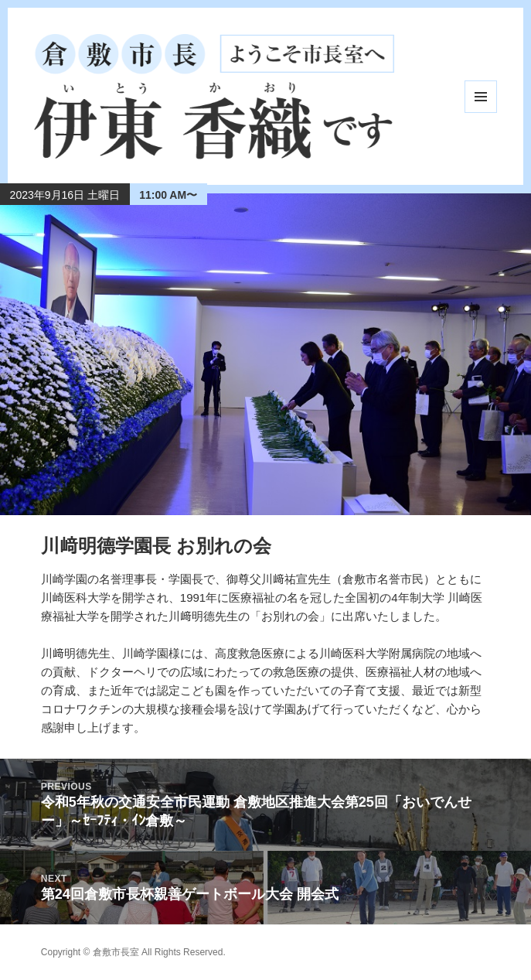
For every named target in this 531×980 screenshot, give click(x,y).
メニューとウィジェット (481, 97)
